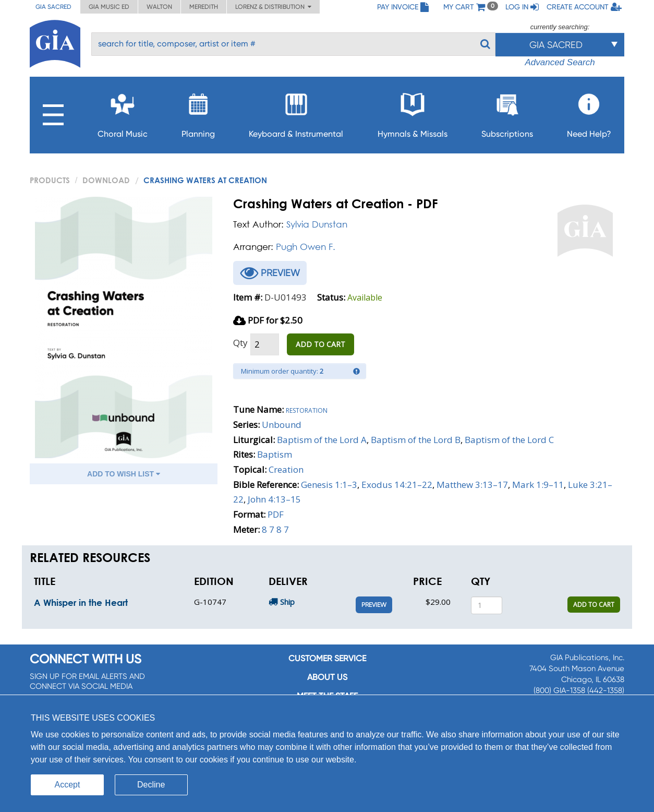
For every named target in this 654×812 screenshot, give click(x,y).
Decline (151, 785)
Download (106, 180)
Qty (240, 343)
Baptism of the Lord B (416, 440)
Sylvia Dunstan (317, 224)
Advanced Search (560, 62)
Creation (286, 469)
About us (327, 677)
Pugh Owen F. (306, 247)
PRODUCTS (50, 180)
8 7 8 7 (275, 529)
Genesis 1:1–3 (329, 485)
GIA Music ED (109, 7)
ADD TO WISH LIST (124, 474)
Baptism (275, 454)
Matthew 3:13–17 (472, 485)
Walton (159, 7)
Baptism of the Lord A (322, 440)
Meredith (204, 7)
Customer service (327, 658)
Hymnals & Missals (413, 112)
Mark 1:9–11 (538, 485)
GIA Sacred (53, 7)
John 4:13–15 (274, 499)
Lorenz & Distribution (273, 7)
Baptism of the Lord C (509, 440)
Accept (68, 785)
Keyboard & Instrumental (296, 112)
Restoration (307, 409)
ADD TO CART (320, 344)
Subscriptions (507, 112)
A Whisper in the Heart (81, 602)
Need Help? (589, 112)
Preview (374, 605)
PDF (276, 514)
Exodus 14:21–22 (397, 485)
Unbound (282, 425)
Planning (198, 112)
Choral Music (123, 112)
